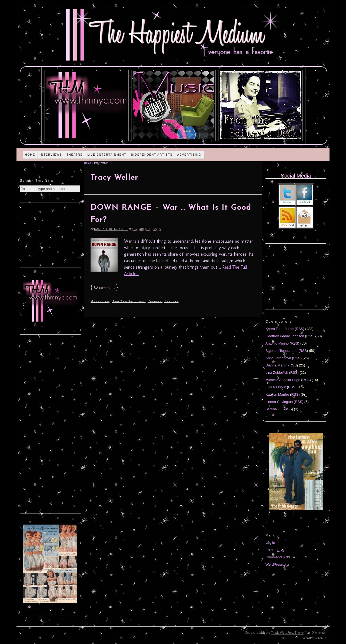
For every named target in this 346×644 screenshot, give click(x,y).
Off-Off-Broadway (128, 301)
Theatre (75, 155)
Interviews (51, 155)
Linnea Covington (279, 402)
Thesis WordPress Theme (287, 633)
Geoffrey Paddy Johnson (285, 336)
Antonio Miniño (277, 343)
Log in (270, 543)
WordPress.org (277, 564)
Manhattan (100, 301)
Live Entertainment (107, 155)
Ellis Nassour (276, 387)
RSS (300, 329)
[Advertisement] (50, 234)
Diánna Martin (276, 365)
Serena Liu (274, 409)
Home (30, 155)
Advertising (189, 155)
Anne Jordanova (278, 358)
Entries (275, 550)
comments (104, 288)
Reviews (155, 301)
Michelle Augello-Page (283, 380)
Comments (278, 557)
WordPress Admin (314, 638)
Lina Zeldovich (277, 373)
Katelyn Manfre (277, 394)
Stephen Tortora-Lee (281, 351)
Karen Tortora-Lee (111, 229)
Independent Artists (152, 155)
